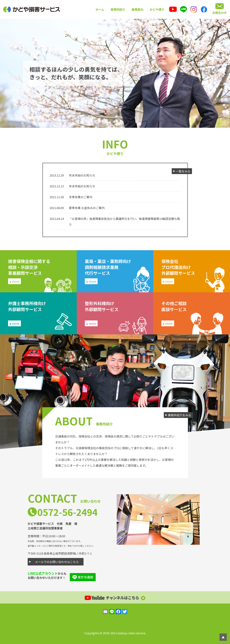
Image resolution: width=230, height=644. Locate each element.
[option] (115, 73)
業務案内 (137, 9)
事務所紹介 (118, 9)
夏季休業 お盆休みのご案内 (87, 208)
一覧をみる (183, 171)
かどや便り (157, 9)
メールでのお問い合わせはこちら (57, 562)
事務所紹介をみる (180, 415)
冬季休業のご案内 (81, 197)
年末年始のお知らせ (82, 175)
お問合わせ (219, 13)
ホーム (100, 9)
